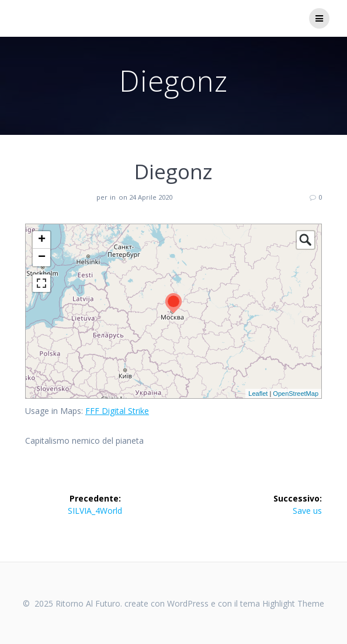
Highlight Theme (293, 603)
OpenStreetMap (296, 394)
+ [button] (42, 240)
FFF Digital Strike (117, 411)
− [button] (42, 257)
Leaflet (258, 394)
